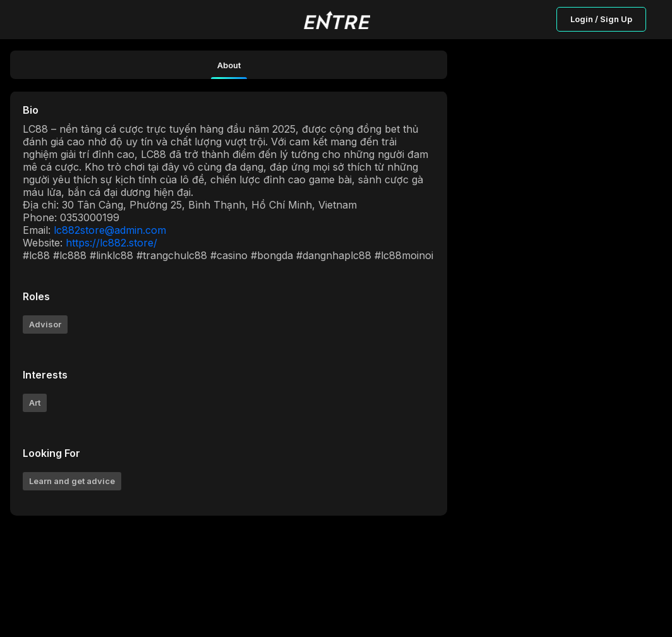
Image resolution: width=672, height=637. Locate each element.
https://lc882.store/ (111, 243)
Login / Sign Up (601, 19)
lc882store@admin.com (110, 230)
